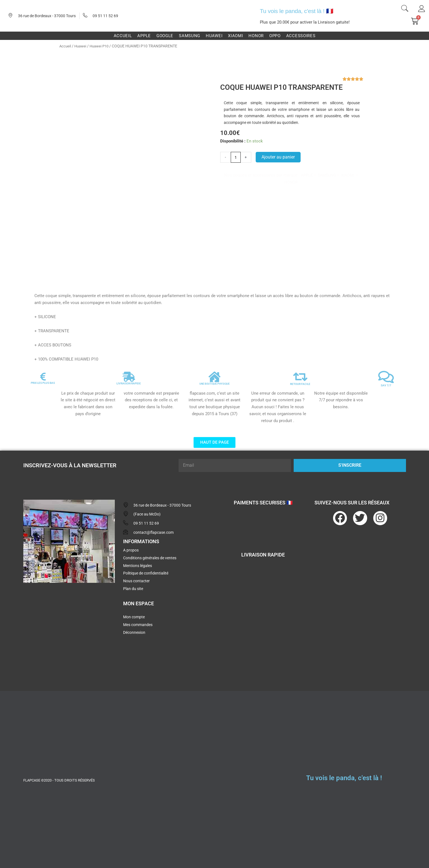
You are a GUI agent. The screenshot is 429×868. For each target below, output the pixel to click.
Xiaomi (235, 36)
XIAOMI (349, 175)
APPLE (306, 175)
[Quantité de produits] (236, 157)
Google (165, 36)
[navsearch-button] (405, 9)
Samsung (190, 36)
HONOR (291, 182)
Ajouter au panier (279, 157)
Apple (144, 36)
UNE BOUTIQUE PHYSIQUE (214, 381)
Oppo (275, 36)
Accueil (123, 36)
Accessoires (301, 36)
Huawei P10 (102, 46)
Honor (256, 36)
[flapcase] (69, 628)
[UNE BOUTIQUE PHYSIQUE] (214, 375)
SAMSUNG (327, 175)
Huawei (214, 36)
